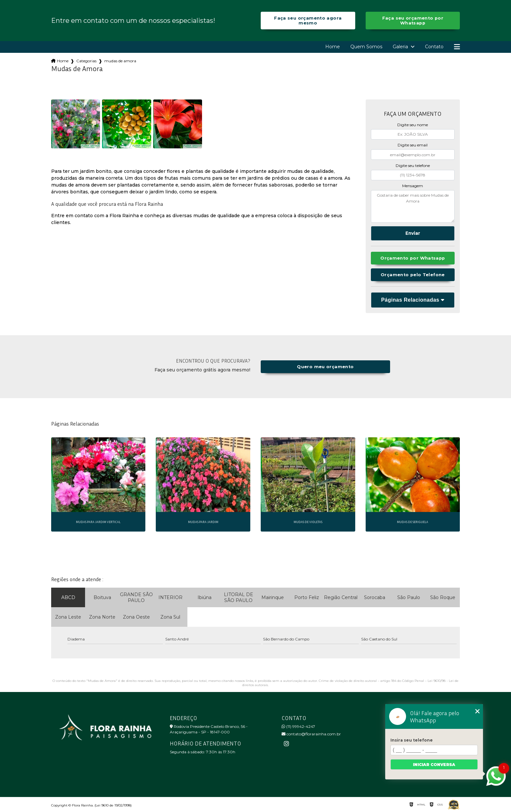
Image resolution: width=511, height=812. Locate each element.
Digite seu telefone (413, 165)
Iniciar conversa (434, 765)
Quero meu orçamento (325, 367)
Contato (434, 47)
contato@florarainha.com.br (311, 734)
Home (333, 47)
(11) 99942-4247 (298, 726)
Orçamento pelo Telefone (413, 275)
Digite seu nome (413, 125)
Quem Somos (366, 47)
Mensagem (413, 186)
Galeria (401, 47)
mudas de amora (120, 61)
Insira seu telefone (412, 740)
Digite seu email (413, 145)
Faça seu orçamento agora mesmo (308, 21)
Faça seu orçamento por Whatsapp (413, 21)
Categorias (86, 61)
